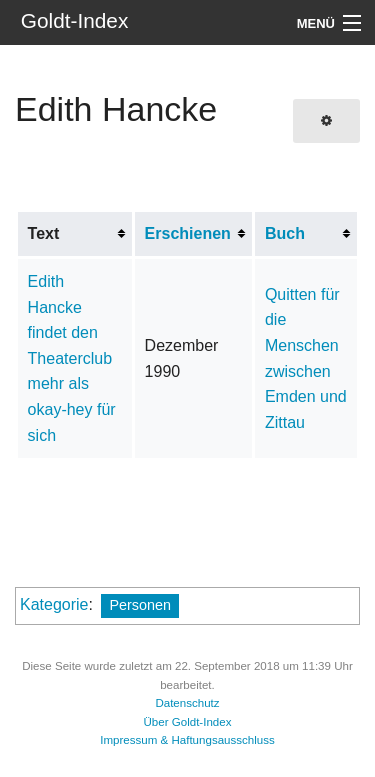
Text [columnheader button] (44, 233)
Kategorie (54, 604)
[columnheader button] (194, 234)
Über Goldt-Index (188, 722)
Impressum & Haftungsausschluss (187, 740)
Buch (285, 233)
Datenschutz (187, 703)
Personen (140, 605)
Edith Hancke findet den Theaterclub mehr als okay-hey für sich (72, 358)
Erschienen (188, 233)
